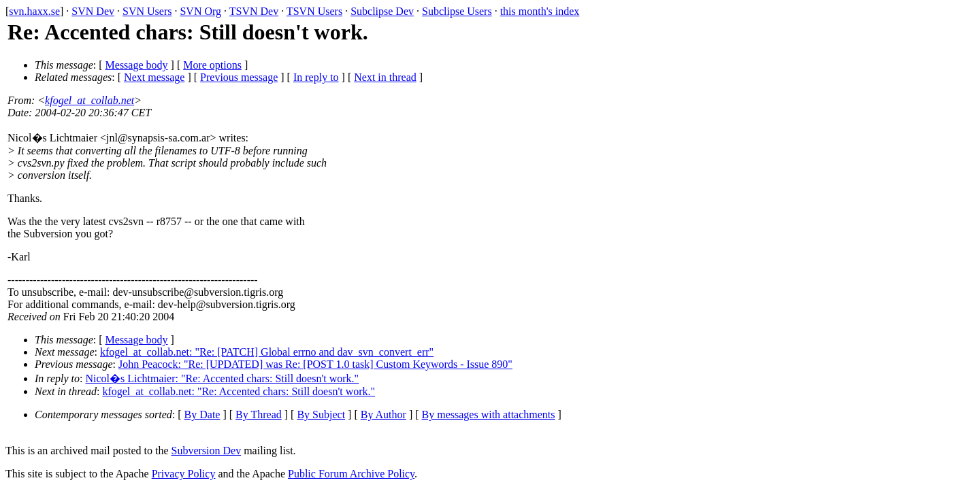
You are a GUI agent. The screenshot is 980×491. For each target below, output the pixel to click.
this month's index (540, 11)
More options (212, 65)
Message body (137, 65)
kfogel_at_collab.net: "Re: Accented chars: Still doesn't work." (239, 391)
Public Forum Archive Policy (351, 474)
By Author (383, 414)
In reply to (316, 77)
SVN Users (147, 11)
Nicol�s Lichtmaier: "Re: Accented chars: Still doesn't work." (223, 378)
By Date (202, 414)
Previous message (239, 77)
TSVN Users (314, 11)
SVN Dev (93, 11)
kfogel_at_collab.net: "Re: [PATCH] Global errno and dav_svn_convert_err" (267, 352)
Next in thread (385, 77)
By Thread (259, 414)
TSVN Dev (254, 11)
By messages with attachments (489, 414)
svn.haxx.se (34, 11)
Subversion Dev (207, 451)
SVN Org (200, 11)
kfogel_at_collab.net (89, 100)
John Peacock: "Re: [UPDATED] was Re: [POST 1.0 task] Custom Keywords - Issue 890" (315, 364)
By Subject (321, 414)
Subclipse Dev (382, 11)
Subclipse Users (457, 11)
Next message (154, 77)
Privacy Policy (184, 474)
